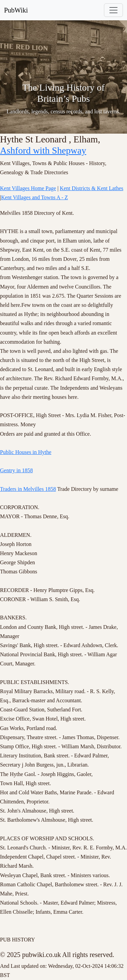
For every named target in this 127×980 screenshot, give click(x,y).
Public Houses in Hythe (26, 452)
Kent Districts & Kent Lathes (92, 188)
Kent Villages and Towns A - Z (34, 197)
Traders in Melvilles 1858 (28, 489)
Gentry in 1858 (16, 470)
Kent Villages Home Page (28, 188)
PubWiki (16, 10)
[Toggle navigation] (113, 10)
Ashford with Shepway (43, 150)
